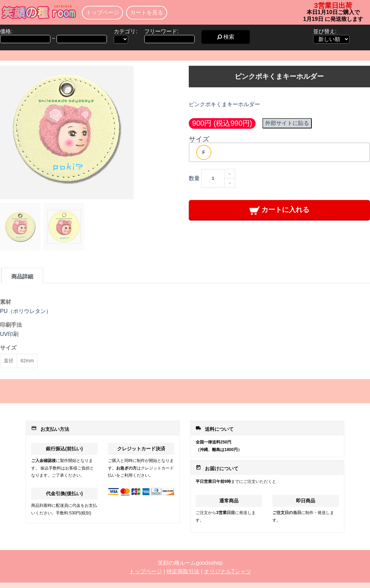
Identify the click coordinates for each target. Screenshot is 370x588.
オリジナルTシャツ (227, 571)
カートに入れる (279, 210)
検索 (226, 37)
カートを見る (147, 12)
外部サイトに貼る (287, 123)
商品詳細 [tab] (22, 277)
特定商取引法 (183, 571)
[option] (204, 152)
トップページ (102, 12)
